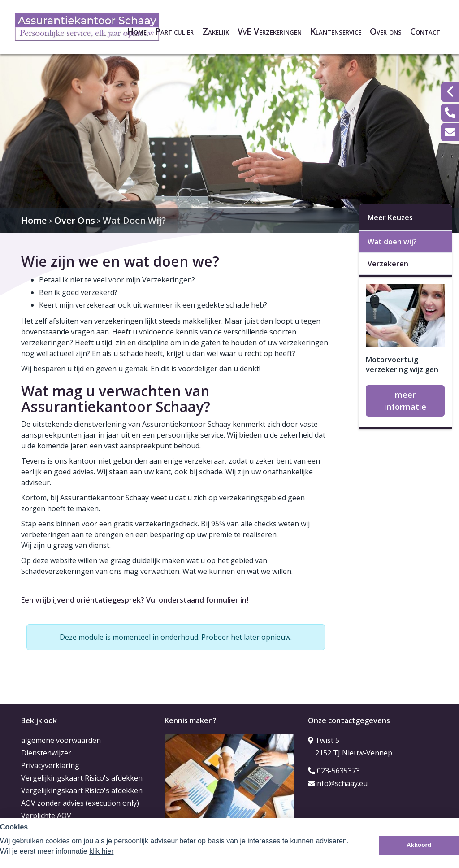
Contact (425, 31)
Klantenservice (336, 31)
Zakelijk (216, 31)
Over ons (386, 31)
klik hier (101, 851)
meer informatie (405, 401)
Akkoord (419, 845)
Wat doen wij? (392, 242)
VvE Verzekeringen (270, 31)
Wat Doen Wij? (134, 220)
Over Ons (75, 220)
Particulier (174, 31)
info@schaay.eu (338, 783)
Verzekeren (388, 264)
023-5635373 (334, 771)
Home (137, 31)
